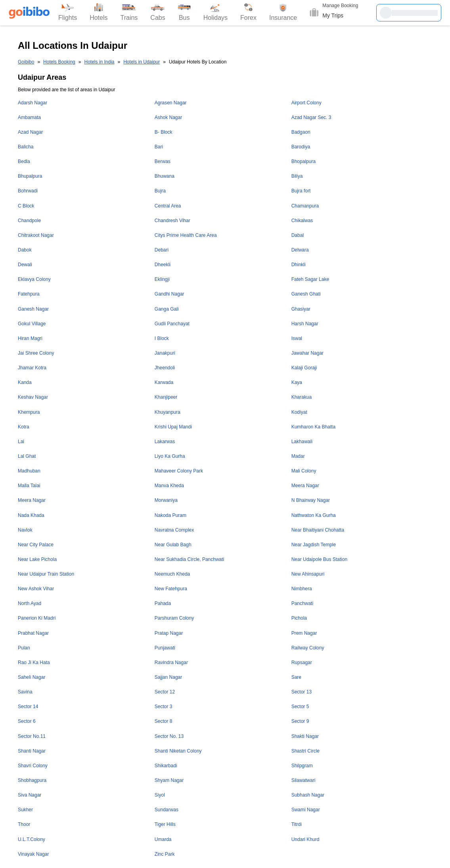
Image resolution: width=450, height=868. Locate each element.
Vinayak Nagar (34, 854)
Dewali (25, 265)
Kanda (25, 382)
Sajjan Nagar (168, 677)
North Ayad (30, 603)
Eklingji (162, 279)
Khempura (29, 412)
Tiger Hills (165, 824)
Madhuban (29, 471)
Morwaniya (166, 500)
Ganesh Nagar (33, 309)
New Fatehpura (171, 589)
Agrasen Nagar (171, 103)
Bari (159, 147)
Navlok (25, 530)
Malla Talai (29, 486)
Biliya (297, 176)
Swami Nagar (306, 810)
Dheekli (163, 265)
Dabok (25, 250)
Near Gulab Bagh (173, 545)
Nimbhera (302, 589)
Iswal (297, 338)
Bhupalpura (30, 176)
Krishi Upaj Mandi (173, 427)
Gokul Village (32, 324)
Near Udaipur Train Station (46, 574)
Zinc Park (165, 854)
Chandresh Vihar (172, 221)
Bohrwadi (28, 191)
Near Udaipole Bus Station (319, 559)
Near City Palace (36, 545)
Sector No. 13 (169, 736)
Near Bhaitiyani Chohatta (318, 530)
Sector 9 (300, 721)
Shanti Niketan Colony (178, 751)
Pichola (299, 618)
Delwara (300, 250)
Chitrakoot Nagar (36, 235)
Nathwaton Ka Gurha (314, 515)
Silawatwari (304, 780)
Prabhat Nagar (33, 633)
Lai (21, 442)
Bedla (24, 161)
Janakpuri (165, 353)
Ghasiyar (301, 309)
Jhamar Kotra (32, 368)
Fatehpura (29, 294)
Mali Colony (304, 471)
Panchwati (302, 603)
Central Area (168, 206)
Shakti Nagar (305, 736)
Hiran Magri (30, 338)
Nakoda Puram (170, 515)
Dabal (298, 235)
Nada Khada (31, 515)
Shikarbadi (166, 766)
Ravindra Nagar (171, 663)
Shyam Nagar (169, 780)
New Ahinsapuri (308, 574)
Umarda (163, 839)
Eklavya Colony (34, 279)
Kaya (297, 382)
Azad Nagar (30, 132)
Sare (296, 677)
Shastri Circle (305, 751)
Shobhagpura (32, 780)
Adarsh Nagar (33, 103)
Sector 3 (164, 707)
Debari (162, 250)
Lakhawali (302, 442)
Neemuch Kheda (172, 574)
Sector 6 (27, 721)
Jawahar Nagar (307, 353)
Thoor (24, 824)
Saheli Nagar (32, 677)
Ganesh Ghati (306, 294)
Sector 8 (164, 721)
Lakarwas (165, 442)
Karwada (164, 382)
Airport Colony (306, 103)
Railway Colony (308, 648)
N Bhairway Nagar (311, 500)
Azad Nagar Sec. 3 (311, 117)
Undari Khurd (305, 839)
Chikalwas (302, 221)
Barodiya (301, 147)
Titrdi (297, 824)
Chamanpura (305, 206)
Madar (298, 456)
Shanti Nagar (32, 751)
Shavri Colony (33, 766)
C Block (26, 206)
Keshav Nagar (33, 397)
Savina (25, 692)
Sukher (25, 810)
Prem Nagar (304, 633)
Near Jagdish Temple (314, 545)
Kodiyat (299, 412)
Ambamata (29, 117)
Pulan (24, 648)
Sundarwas (167, 810)
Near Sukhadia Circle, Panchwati (189, 559)
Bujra (160, 191)
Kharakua (302, 397)
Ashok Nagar (168, 117)
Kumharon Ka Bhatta (313, 427)
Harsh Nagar (305, 324)
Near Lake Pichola (37, 559)
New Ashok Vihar (36, 589)
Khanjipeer (166, 397)
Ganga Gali (167, 309)
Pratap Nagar (169, 633)
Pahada (163, 603)
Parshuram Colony (174, 618)
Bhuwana (165, 176)
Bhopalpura (304, 161)
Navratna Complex (174, 530)
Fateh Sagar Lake (310, 279)
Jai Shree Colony (36, 353)
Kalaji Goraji (304, 368)
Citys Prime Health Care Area (186, 235)
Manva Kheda (169, 486)
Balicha (26, 147)
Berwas (163, 161)
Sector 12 (165, 692)
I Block (162, 338)
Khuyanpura (168, 412)
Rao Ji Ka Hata (34, 663)
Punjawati (165, 648)
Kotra (24, 427)
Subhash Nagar (308, 795)
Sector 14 (28, 707)
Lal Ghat (27, 456)
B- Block (164, 132)
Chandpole (29, 221)
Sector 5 (300, 707)
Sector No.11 (32, 736)
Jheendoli (165, 368)
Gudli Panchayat (172, 324)
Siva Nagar (30, 795)
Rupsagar (302, 663)
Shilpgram (302, 766)
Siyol (160, 795)
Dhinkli (299, 265)
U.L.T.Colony (32, 839)
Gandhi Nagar (169, 294)
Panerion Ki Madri (37, 618)
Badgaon (301, 132)
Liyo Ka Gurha (170, 456)
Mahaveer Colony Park (179, 471)
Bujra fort (301, 191)
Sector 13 (302, 692)
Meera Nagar (305, 486)
